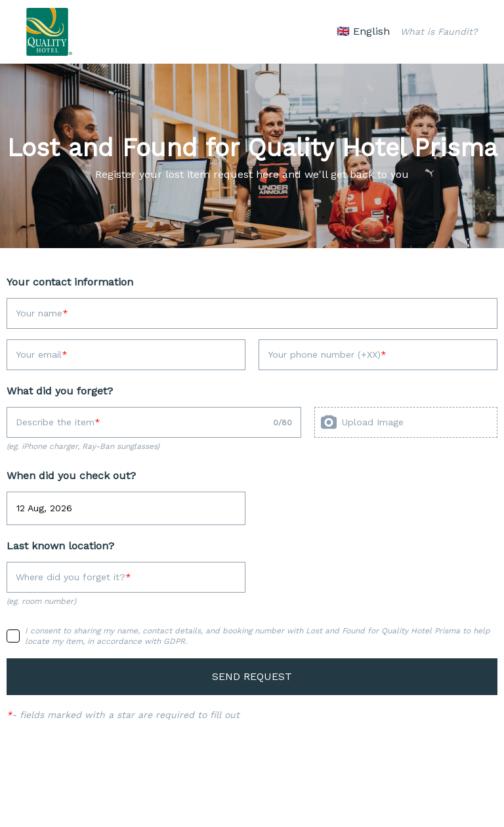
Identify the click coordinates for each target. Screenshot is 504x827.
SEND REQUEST (252, 676)
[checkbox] (13, 636)
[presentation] (406, 422)
